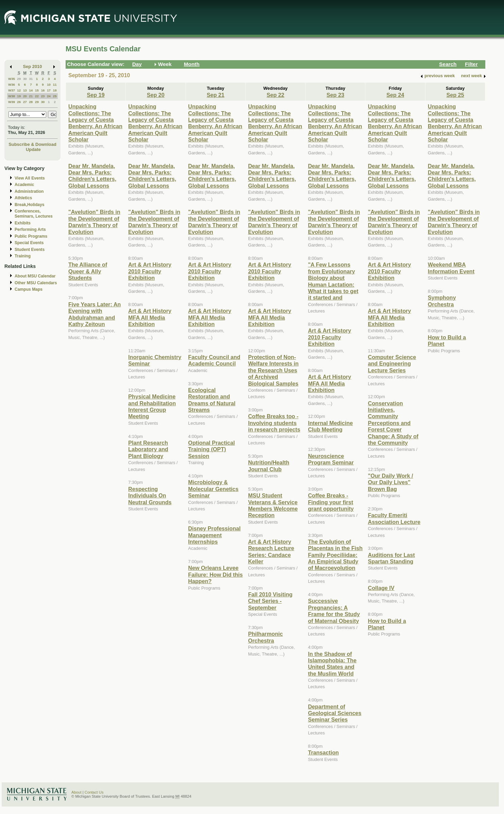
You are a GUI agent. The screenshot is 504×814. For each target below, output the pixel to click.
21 (31, 96)
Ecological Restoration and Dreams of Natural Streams (212, 400)
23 (43, 96)
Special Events (29, 243)
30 (25, 79)
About (76, 792)
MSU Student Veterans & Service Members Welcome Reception (273, 505)
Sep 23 (335, 95)
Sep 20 (156, 95)
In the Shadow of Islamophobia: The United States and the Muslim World (332, 664)
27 (25, 102)
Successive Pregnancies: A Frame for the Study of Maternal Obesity (334, 611)
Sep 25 (455, 95)
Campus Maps (29, 289)
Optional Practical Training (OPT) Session (212, 449)
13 (25, 90)
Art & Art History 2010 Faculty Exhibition (150, 271)
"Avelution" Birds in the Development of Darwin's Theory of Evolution (94, 222)
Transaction (323, 752)
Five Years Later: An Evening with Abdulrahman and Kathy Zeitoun (94, 314)
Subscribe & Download (32, 144)
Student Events (30, 250)
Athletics (23, 198)
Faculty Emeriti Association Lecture (394, 518)
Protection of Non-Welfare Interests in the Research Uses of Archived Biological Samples (273, 370)
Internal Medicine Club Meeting (330, 426)
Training (23, 256)
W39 (12, 102)
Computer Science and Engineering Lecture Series (392, 364)
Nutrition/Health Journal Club (269, 466)
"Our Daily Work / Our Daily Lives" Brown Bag (390, 482)
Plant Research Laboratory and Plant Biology (148, 449)
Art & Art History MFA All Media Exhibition (150, 317)
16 (43, 90)
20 (25, 96)
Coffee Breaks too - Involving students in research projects (274, 423)
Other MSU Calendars (36, 283)
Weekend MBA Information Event (451, 268)
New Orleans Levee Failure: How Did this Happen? (216, 574)
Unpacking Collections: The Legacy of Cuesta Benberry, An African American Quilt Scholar (95, 123)
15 (37, 90)
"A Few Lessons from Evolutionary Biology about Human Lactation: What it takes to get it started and (333, 281)
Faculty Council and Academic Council (214, 360)
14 (31, 90)
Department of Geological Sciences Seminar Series (335, 713)
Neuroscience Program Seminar (331, 459)
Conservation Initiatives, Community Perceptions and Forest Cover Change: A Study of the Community (393, 423)
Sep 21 (215, 95)
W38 (12, 96)
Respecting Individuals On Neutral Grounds (150, 496)
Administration (29, 191)
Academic (24, 185)
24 (49, 96)
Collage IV (381, 588)
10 (49, 84)
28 (31, 102)
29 (19, 79)
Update (33, 149)
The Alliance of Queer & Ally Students (88, 271)
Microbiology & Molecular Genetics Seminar (213, 489)
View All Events (30, 178)
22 (37, 96)
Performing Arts (30, 230)
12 (19, 90)
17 (49, 90)
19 (19, 96)
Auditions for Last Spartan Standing (391, 558)
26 (19, 102)
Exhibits (23, 223)
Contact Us (94, 792)
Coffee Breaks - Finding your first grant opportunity (331, 502)
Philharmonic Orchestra (265, 637)
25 (55, 96)
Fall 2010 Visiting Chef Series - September (270, 601)
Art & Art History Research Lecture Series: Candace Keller (271, 552)
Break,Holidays (30, 205)
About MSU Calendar (35, 276)
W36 (12, 84)
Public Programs (31, 236)
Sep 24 (395, 95)
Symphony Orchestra (442, 301)
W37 (12, 90)
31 (31, 79)
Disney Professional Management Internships (214, 535)
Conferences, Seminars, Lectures (34, 214)
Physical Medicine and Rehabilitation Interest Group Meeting (152, 406)
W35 (12, 79)
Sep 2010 (33, 66)
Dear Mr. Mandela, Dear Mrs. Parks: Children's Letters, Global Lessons (92, 176)
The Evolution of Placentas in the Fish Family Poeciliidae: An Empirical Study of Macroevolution (335, 555)
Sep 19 (96, 95)
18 (55, 90)
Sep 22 (275, 95)
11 (55, 84)
